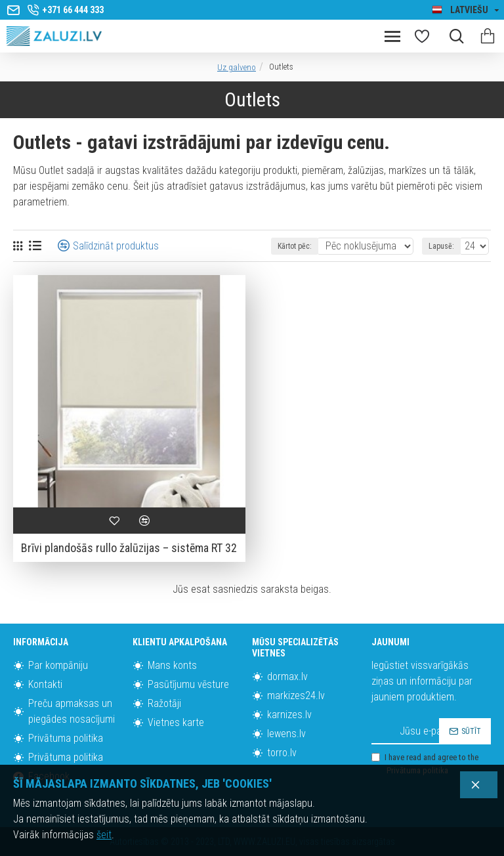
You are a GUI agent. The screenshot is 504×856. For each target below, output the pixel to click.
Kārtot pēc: (295, 246)
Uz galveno (237, 67)
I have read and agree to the (425, 764)
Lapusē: (441, 246)
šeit (104, 835)
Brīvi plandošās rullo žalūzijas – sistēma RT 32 (129, 548)
